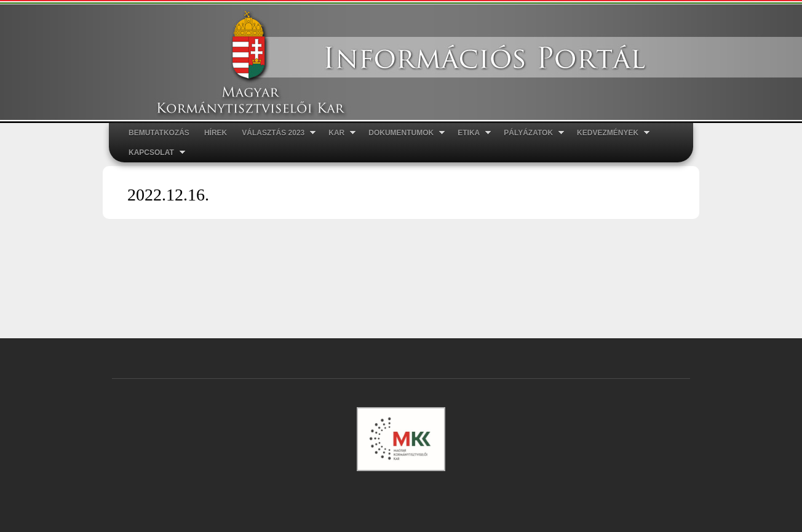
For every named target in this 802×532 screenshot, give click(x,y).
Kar (338, 133)
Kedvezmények (609, 133)
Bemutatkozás (159, 133)
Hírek (216, 133)
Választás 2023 (275, 133)
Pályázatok (530, 133)
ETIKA (470, 133)
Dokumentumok (403, 133)
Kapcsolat (153, 153)
